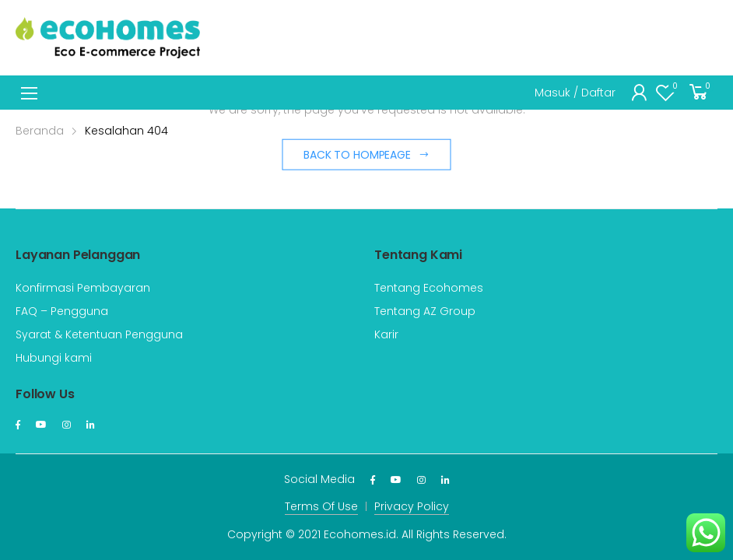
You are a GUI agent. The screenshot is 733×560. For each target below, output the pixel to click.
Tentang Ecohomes (429, 288)
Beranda (40, 131)
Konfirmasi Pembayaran (83, 288)
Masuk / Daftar (575, 93)
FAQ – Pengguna (62, 311)
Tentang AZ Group (425, 311)
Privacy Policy (412, 506)
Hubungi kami (54, 358)
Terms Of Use (321, 506)
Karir (386, 334)
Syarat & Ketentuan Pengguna (99, 334)
